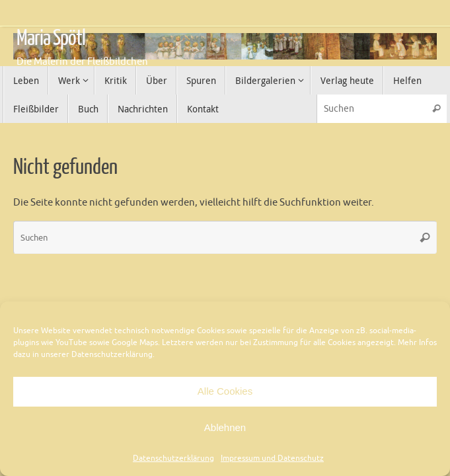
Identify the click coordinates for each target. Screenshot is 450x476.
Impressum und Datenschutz (272, 458)
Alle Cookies (225, 391)
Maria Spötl (51, 38)
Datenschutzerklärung (173, 458)
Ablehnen (225, 427)
